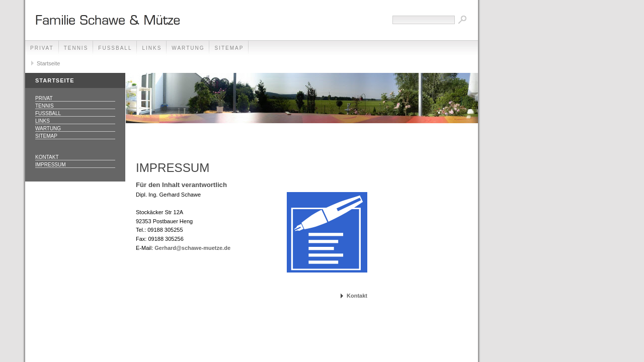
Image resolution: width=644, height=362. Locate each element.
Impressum (51, 165)
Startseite (48, 63)
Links (152, 48)
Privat (42, 48)
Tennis (76, 48)
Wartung (188, 48)
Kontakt (47, 157)
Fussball (115, 48)
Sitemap (229, 48)
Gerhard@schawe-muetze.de (192, 248)
